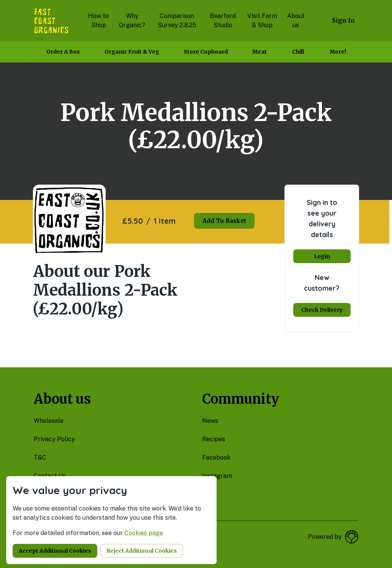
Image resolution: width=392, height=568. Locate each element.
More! (338, 52)
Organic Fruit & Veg (132, 52)
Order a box (63, 52)
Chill (298, 52)
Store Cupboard (206, 52)
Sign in (343, 20)
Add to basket (224, 221)
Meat (260, 52)
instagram (217, 476)
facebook (216, 458)
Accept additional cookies (55, 551)
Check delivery (322, 310)
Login (322, 256)
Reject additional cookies (142, 551)
